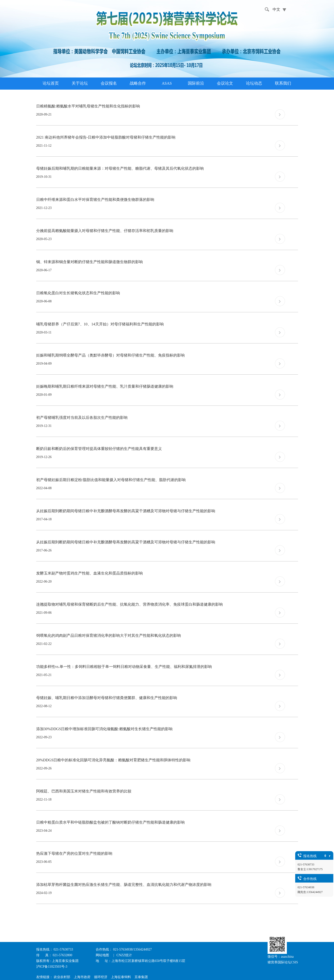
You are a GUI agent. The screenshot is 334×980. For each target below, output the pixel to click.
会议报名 (109, 83)
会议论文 (225, 83)
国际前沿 (196, 83)
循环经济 (101, 977)
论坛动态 (254, 83)
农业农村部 (62, 977)
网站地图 (103, 955)
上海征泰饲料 (121, 977)
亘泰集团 (141, 977)
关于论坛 (80, 83)
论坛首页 (51, 83)
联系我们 (283, 83)
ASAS (167, 83)
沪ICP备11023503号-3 (52, 967)
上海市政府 (82, 977)
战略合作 (138, 83)
